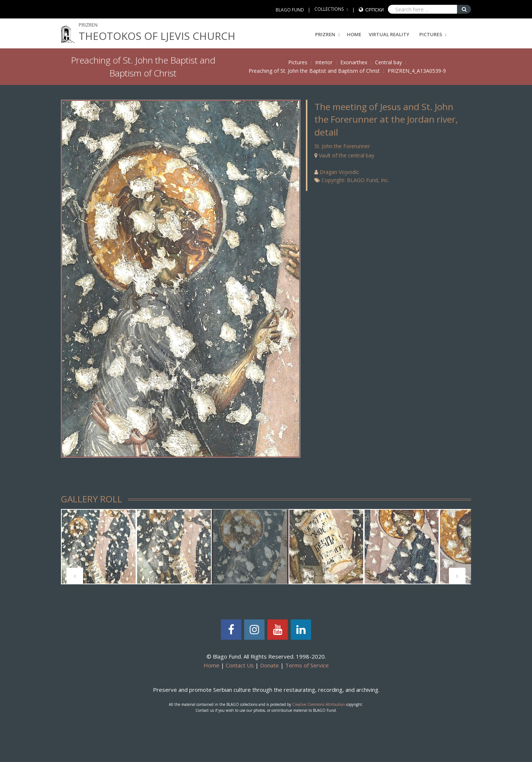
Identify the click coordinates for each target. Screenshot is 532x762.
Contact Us (240, 665)
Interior (324, 62)
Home (354, 34)
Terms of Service (307, 665)
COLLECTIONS (329, 9)
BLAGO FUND (290, 10)
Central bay (388, 62)
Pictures (431, 34)
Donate (270, 665)
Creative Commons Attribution (319, 704)
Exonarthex (354, 62)
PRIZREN (327, 34)
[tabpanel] (99, 547)
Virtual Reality (389, 34)
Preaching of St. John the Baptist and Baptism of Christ (314, 71)
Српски (375, 10)
